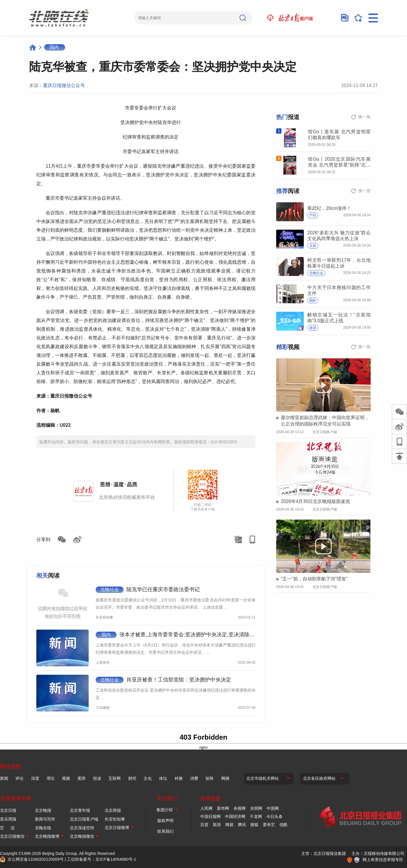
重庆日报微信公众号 (64, 85)
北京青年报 (80, 810)
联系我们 (165, 831)
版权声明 (165, 821)
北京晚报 (43, 810)
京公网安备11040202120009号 (36, 859)
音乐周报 (8, 819)
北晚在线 (43, 828)
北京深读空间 (82, 828)
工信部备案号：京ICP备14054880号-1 (101, 859)
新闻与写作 (45, 819)
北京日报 (8, 810)
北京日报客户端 (84, 819)
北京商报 (113, 810)
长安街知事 (115, 819)
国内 (54, 47)
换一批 (365, 117)
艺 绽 (7, 828)
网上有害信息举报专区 (383, 860)
